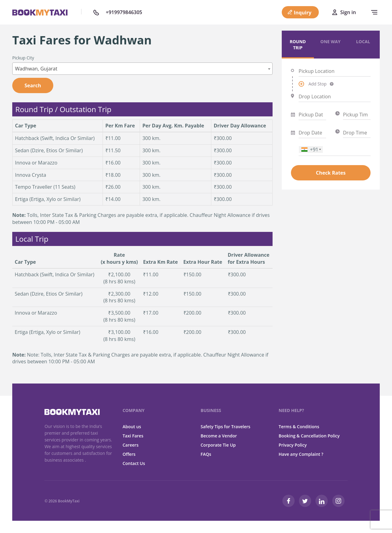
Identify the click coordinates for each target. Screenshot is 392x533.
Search (33, 85)
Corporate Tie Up (218, 445)
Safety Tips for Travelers (225, 427)
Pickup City (23, 58)
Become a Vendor (219, 436)
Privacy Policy (293, 445)
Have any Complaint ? (301, 454)
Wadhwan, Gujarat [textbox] (36, 69)
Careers (130, 445)
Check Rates (331, 173)
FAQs (206, 454)
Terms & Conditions (299, 427)
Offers (129, 454)
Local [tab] (363, 42)
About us (132, 427)
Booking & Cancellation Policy (309, 436)
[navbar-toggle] (373, 12)
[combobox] (142, 69)
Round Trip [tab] (298, 45)
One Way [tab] (330, 42)
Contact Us (134, 463)
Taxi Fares (133, 436)
